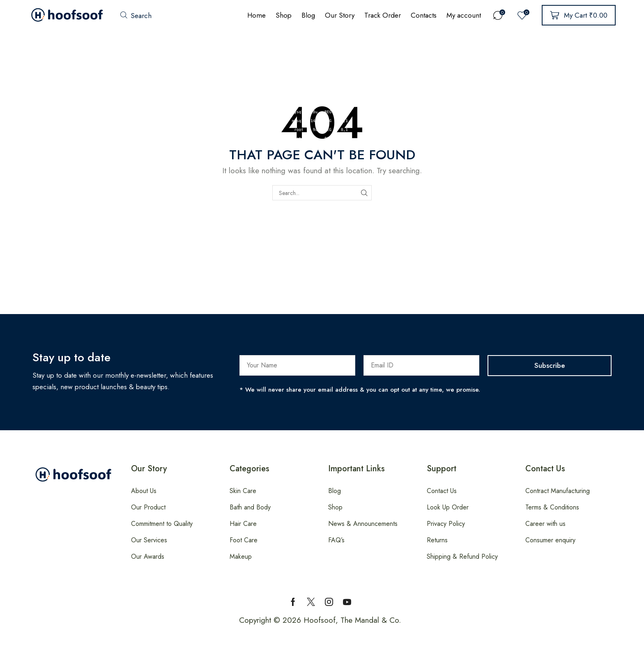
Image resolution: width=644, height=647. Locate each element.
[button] (136, 15)
